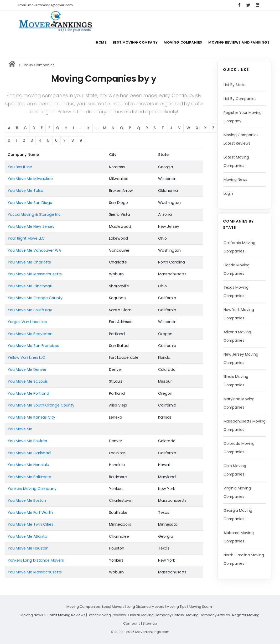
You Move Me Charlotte (29, 262)
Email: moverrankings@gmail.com (45, 5)
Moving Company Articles (208, 615)
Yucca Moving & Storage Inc (34, 214)
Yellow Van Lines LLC (26, 357)
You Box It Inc (20, 167)
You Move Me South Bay (30, 310)
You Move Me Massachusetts (35, 274)
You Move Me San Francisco (33, 346)
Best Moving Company (134, 42)
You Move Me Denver (27, 369)
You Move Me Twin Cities (30, 524)
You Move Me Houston (28, 548)
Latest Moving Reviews (107, 615)
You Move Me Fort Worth (30, 513)
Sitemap (150, 623)
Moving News (236, 180)
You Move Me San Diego (30, 203)
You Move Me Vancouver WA (34, 250)
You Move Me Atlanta (27, 536)
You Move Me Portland (28, 393)
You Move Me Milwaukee (30, 179)
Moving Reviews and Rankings (239, 42)
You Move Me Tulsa (25, 191)
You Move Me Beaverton (30, 334)
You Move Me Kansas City (31, 417)
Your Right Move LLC (26, 238)
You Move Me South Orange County (41, 405)
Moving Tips (177, 607)
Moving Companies (183, 42)
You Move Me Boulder (27, 441)
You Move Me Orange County (35, 298)
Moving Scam (200, 607)
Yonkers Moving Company (32, 489)
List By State (235, 85)
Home (99, 42)
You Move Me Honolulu (28, 465)
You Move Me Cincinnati (30, 286)
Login (228, 193)
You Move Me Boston (27, 500)
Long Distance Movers (146, 607)
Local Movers (113, 607)
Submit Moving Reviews (65, 615)
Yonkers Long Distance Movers (36, 560)
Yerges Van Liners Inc (27, 322)
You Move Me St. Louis (28, 381)
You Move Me (20, 429)
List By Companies (39, 65)
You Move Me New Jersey (31, 226)
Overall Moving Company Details (156, 615)
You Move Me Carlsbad (29, 453)
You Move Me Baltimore (29, 477)
